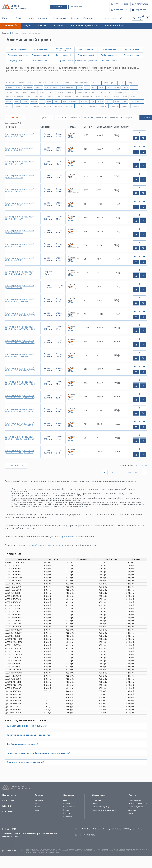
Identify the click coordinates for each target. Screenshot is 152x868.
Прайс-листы (9, 795)
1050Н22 (21, 83)
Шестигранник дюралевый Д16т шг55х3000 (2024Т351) (20, 314)
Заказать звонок (78, 7)
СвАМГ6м (114, 106)
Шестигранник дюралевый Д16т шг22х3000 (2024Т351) (20, 397)
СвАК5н (28, 106)
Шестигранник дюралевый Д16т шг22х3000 (20, 232)
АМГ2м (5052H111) (46, 92)
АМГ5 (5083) (40, 97)
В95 (42, 102)
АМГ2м (33, 92)
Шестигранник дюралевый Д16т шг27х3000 (20, 190)
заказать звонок (56, 545)
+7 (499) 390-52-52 (111, 829)
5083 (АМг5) (132, 83)
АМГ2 (24, 92)
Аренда (131, 813)
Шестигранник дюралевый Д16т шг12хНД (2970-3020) (20, 273)
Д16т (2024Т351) (137, 102)
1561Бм (68, 83)
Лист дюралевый (86, 50)
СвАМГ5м (48, 106)
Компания (69, 795)
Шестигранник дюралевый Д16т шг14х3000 (20, 259)
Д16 (92, 102)
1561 (51, 83)
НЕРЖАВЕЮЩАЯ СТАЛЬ (84, 26)
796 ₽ (99, 452)
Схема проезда (8, 843)
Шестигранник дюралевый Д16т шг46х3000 (20, 135)
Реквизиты (68, 816)
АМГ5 (29, 97)
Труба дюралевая (132, 55)
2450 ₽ (100, 232)
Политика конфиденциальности (105, 810)
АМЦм (25, 102)
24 (137, 466)
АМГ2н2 (60, 92)
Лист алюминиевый (40, 50)
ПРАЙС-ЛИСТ (15, 118)
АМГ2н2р (70, 92)
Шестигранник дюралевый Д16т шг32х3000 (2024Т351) (20, 355)
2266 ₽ (100, 397)
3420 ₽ (100, 369)
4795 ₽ (100, 355)
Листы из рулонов (136, 807)
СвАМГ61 (80, 106)
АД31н (125, 88)
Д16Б (117, 102)
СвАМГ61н (103, 106)
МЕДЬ (27, 26)
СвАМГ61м (91, 106)
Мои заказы (8, 801)
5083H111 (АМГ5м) (13, 88)
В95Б (49, 102)
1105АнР (42, 83)
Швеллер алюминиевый (63, 61)
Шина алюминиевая (109, 61)
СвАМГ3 (37, 106)
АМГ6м (9, 102)
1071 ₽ (99, 438)
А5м (80, 88)
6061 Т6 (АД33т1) (68, 88)
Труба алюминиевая (109, 55)
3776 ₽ (100, 190)
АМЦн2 (34, 102)
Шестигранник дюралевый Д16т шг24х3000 (20, 218)
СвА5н (9, 106)
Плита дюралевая (132, 50)
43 (130, 472)
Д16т (125, 102)
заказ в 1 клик (35, 545)
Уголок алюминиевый (40, 61)
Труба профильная (18, 61)
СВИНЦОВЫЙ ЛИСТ (116, 26)
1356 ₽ (99, 424)
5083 (121, 83)
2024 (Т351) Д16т (81, 83)
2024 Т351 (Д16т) (109, 83)
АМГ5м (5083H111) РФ (84, 97)
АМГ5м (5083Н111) (103, 97)
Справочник (97, 801)
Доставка (132, 810)
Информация (99, 795)
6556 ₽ (100, 149)
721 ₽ (99, 273)
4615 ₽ (99, 177)
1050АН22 (10, 83)
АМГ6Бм (134, 97)
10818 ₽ (100, 135)
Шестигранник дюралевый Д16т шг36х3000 (20, 149)
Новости (67, 813)
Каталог (6, 18)
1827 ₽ (99, 245)
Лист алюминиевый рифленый (63, 50)
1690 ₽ (99, 410)
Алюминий (39, 801)
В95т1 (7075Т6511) (70, 102)
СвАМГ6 (69, 106)
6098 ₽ (100, 342)
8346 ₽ (100, 328)
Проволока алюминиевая (18, 55)
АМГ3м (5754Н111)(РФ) (15, 97)
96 (146, 466)
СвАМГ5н (59, 106)
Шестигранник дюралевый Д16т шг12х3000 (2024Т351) (20, 452)
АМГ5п (116, 97)
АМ (17, 92)
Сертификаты (69, 807)
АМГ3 (100, 92)
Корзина (7, 806)
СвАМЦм (136, 106)
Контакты (7, 811)
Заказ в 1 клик (58, 7)
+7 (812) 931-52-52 (90, 829)
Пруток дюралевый (63, 55)
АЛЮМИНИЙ (10, 26)
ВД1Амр (84, 102)
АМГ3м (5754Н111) (122, 92)
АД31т (134, 88)
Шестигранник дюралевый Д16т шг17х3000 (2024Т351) (20, 424)
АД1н (109, 88)
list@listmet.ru (88, 835)
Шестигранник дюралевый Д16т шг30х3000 (20, 177)
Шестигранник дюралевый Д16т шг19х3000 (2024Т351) (20, 411)
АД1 (94, 88)
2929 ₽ (100, 218)
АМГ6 (125, 97)
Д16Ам (100, 102)
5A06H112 (28, 88)
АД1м (101, 88)
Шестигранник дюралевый (86, 61)
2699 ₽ (100, 383)
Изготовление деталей (138, 804)
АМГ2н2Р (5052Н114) (86, 92)
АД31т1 (9, 92)
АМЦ (17, 102)
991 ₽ (99, 259)
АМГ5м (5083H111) (64, 97)
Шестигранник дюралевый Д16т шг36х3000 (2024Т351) (20, 342)
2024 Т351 (95, 83)
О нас (66, 801)
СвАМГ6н (125, 106)
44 (136, 472)
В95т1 (57, 102)
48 (142, 466)
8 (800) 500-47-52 (133, 829)
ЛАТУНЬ (42, 26)
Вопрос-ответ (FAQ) (100, 807)
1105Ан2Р (32, 83)
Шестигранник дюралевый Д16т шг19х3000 (20, 245)
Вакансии (67, 810)
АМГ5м (51, 97)
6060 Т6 (38, 88)
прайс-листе (68, 537)
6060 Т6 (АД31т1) (52, 88)
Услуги (132, 795)
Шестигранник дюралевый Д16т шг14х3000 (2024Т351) (20, 438)
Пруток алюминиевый (40, 55)
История (67, 804)
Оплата (95, 804)
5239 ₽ (100, 163)
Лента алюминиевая (18, 50)
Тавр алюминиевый (86, 55)
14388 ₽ (100, 314)
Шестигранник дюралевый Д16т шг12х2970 (20, 287)
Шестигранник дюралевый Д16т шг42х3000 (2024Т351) (20, 328)
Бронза (37, 810)
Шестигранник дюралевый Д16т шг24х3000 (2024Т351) (20, 383)
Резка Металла (135, 801)
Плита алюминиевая (109, 50)
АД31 (117, 88)
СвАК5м (18, 106)
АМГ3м (108, 92)
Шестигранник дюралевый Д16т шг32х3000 (20, 163)
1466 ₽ (99, 204)
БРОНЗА (59, 26)
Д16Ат (109, 102)
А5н (87, 88)
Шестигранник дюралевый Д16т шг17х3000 (20, 204)
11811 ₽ (99, 300)
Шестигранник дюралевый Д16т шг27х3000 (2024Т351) (20, 369)
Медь (37, 804)
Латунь (37, 807)
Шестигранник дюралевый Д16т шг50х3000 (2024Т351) (20, 300)
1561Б (59, 83)
